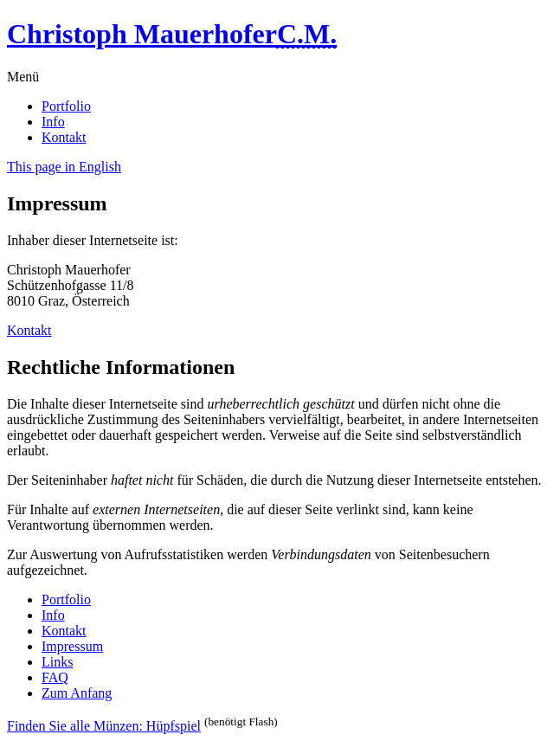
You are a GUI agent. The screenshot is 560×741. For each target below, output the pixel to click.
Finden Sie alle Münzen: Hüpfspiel (104, 726)
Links (57, 662)
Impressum (72, 646)
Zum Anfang (77, 693)
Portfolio (66, 106)
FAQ (55, 677)
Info (53, 122)
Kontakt (64, 137)
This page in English (64, 167)
